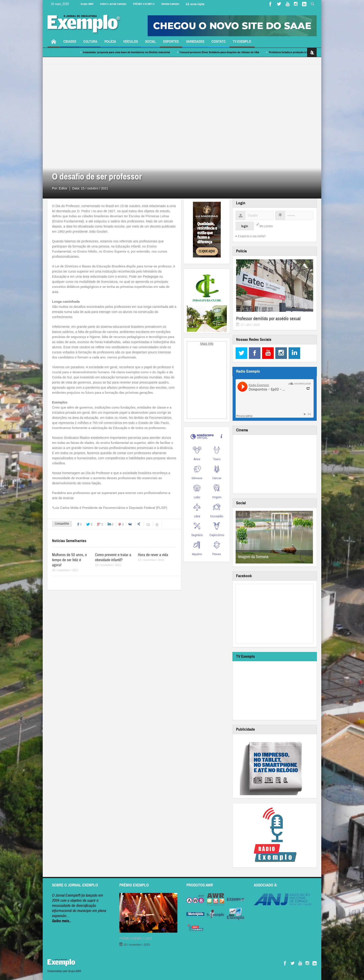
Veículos (131, 44)
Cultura (90, 44)
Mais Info (207, 344)
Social (151, 44)
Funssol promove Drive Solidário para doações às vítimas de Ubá (240, 52)
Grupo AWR (87, 4)
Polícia (110, 44)
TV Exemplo (242, 44)
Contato (219, 44)
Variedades (195, 44)
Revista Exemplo (170, 4)
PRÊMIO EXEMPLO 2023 (136, 939)
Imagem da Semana (253, 557)
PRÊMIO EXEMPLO (144, 4)
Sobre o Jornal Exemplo (113, 4)
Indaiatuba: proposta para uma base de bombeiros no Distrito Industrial (147, 52)
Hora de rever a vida (153, 555)
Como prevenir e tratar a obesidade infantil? (113, 557)
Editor (63, 188)
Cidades (70, 44)
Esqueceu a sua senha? (252, 236)
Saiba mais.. (62, 921)
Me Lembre (266, 226)
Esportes (171, 44)
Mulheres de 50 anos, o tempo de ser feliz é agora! (69, 560)
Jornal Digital (195, 4)
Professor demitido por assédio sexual (268, 319)
